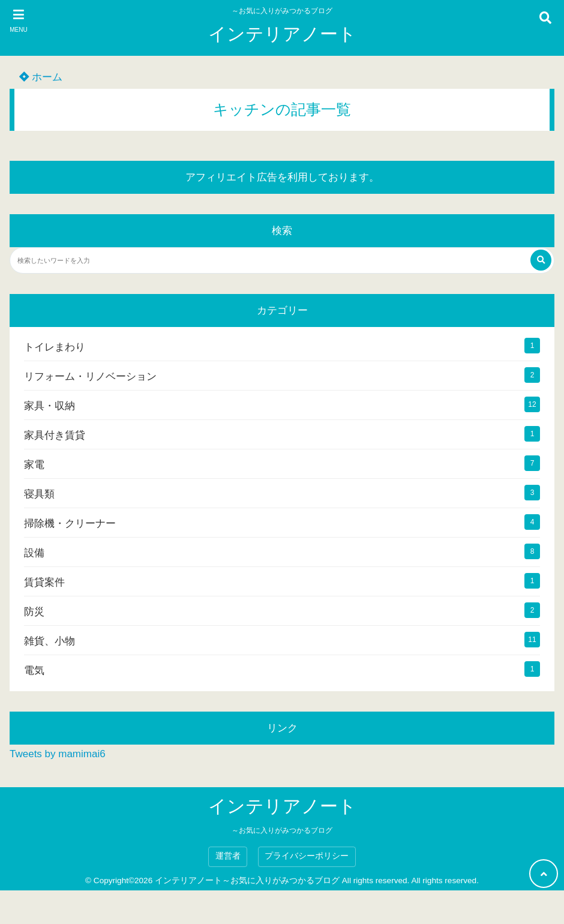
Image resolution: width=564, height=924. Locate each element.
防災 (34, 612)
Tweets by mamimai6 (58, 754)
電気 (34, 670)
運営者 (228, 856)
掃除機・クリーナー (70, 523)
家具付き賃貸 (55, 435)
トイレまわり (55, 347)
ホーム (41, 77)
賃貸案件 (44, 582)
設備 (34, 553)
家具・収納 (49, 406)
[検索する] (541, 260)
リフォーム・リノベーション (90, 376)
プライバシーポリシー (307, 856)
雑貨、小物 (49, 641)
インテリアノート (282, 34)
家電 (34, 465)
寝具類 (39, 494)
